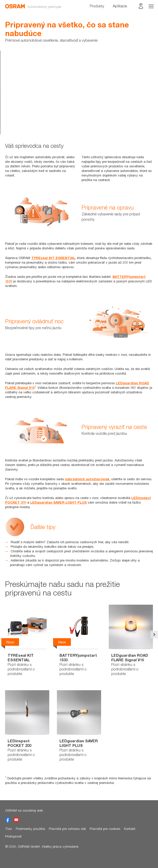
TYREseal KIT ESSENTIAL (53, 258)
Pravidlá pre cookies (105, 829)
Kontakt (130, 829)
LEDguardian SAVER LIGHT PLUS (58, 502)
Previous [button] (4, 635)
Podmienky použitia (30, 829)
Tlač (9, 829)
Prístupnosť (13, 836)
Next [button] (154, 635)
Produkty (97, 6)
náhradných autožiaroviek (87, 479)
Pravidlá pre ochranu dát (67, 829)
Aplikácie (120, 6)
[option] (79, 92)
